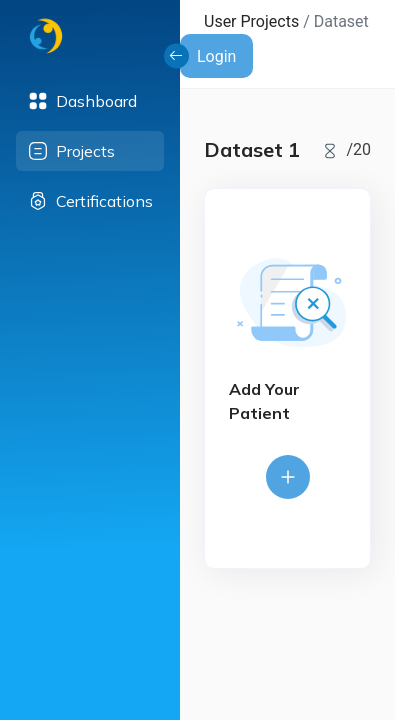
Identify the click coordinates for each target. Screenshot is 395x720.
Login (216, 56)
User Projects (251, 21)
